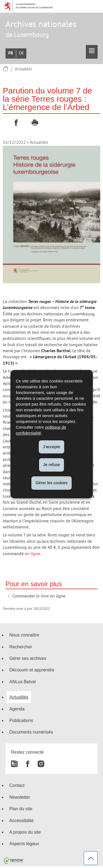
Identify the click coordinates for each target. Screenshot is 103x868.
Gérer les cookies (51, 483)
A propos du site (25, 832)
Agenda (17, 709)
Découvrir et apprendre (32, 670)
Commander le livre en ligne (39, 596)
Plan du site (21, 809)
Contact (17, 785)
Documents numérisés (31, 732)
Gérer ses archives (28, 658)
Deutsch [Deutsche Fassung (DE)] (21, 53)
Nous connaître (24, 635)
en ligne (32, 554)
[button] (92, 52)
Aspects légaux (24, 844)
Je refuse (52, 465)
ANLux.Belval (23, 682)
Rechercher (21, 647)
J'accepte (51, 447)
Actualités (23, 69)
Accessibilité (21, 820)
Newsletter (20, 797)
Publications (21, 720)
